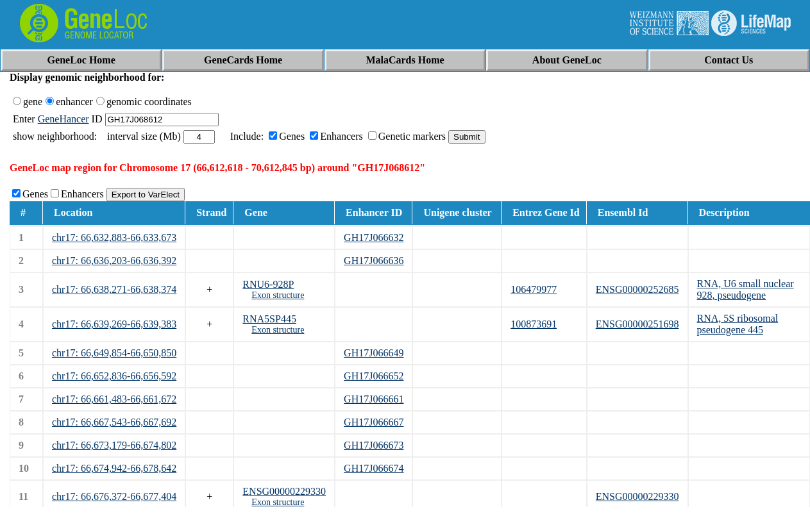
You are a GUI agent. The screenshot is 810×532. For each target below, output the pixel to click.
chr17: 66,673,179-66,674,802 (114, 445)
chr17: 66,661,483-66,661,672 (114, 399)
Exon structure (278, 295)
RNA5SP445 (269, 319)
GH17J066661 (374, 399)
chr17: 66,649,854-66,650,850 (114, 353)
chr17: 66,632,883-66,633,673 (114, 237)
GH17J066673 (374, 445)
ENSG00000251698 (637, 324)
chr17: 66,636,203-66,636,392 (114, 261)
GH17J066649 (374, 353)
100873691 (534, 324)
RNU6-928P (268, 284)
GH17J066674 (374, 468)
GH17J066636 (374, 261)
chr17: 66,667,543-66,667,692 (114, 422)
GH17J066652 (374, 376)
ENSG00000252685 (637, 289)
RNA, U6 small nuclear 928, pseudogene (746, 289)
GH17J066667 (374, 422)
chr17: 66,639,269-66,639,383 (114, 324)
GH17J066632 (374, 237)
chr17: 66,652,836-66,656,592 (114, 376)
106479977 (534, 289)
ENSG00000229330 (284, 491)
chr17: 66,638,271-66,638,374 (114, 289)
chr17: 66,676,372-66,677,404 (114, 496)
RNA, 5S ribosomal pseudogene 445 (738, 324)
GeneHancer (63, 119)
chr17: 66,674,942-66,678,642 (114, 468)
